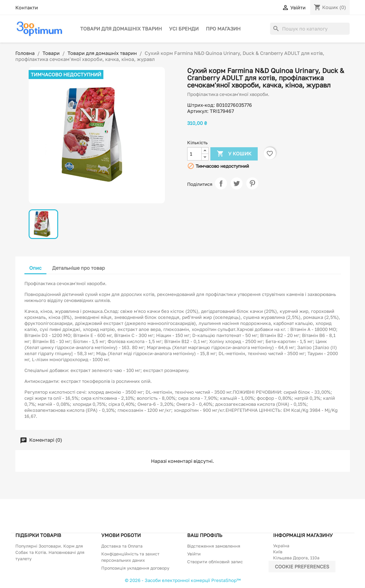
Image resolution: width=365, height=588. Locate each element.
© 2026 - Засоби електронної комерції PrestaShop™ (183, 580)
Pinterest (252, 183)
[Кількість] (194, 154)
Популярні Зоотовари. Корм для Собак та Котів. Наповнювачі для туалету (50, 552)
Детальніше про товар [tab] (79, 268)
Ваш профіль (205, 535)
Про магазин (223, 29)
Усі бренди (184, 29)
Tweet (237, 183)
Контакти (27, 8)
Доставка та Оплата (122, 546)
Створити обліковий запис (215, 562)
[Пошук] (310, 29)
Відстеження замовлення (214, 546)
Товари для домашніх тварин (121, 29)
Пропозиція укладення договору (135, 568)
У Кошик (234, 154)
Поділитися (221, 183)
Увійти (194, 554)
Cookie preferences (302, 567)
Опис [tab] (35, 268)
